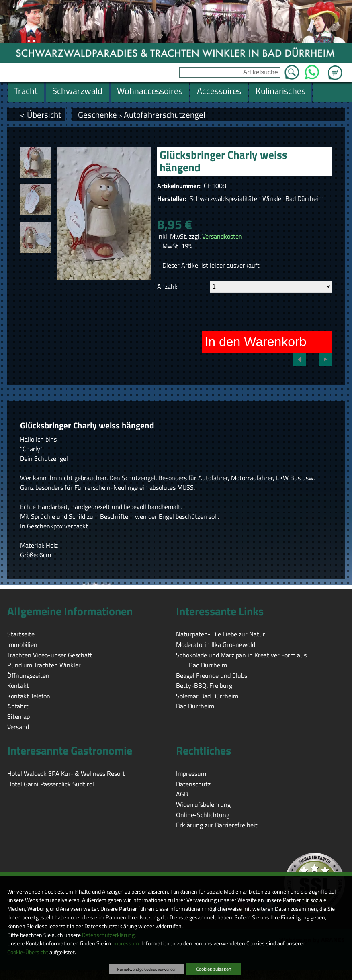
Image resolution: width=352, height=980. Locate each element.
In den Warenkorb (255, 342)
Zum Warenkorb (335, 68)
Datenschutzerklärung (108, 935)
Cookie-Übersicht (28, 952)
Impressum (126, 943)
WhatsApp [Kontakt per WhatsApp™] (312, 70)
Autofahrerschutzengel (165, 115)
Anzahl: (167, 286)
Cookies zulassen (214, 969)
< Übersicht (41, 115)
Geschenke (97, 115)
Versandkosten (222, 236)
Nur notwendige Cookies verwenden (147, 969)
